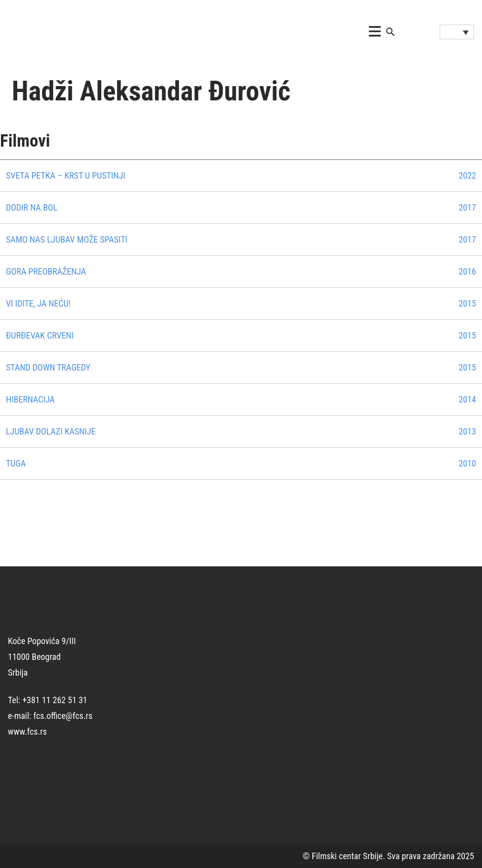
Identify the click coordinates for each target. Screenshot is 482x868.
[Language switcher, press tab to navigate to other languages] (457, 32)
